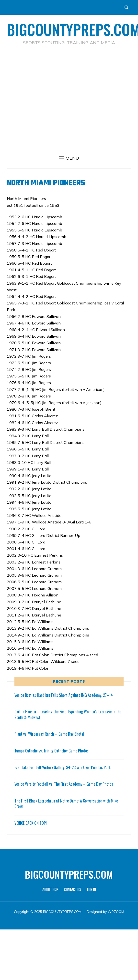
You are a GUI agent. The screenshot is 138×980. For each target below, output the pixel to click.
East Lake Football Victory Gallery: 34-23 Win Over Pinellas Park (63, 767)
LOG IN (91, 890)
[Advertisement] (67, 99)
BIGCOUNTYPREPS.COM (69, 874)
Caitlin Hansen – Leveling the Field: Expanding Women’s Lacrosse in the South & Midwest (68, 714)
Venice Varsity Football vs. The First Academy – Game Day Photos (64, 784)
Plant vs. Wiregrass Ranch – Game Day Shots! (49, 734)
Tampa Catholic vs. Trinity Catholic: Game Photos (52, 751)
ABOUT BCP (50, 890)
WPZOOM (116, 912)
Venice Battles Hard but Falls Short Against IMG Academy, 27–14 (64, 695)
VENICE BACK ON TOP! (31, 823)
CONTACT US (73, 890)
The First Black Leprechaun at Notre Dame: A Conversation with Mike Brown (66, 803)
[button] (69, 158)
